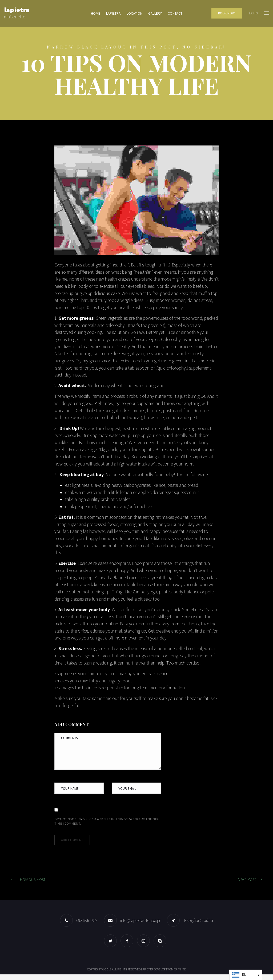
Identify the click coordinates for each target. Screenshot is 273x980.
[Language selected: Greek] (246, 975)
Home (96, 14)
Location (135, 14)
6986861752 (87, 926)
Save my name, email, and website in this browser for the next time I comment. (108, 827)
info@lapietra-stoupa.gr (140, 926)
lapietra (113, 14)
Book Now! (227, 13)
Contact (175, 14)
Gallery (155, 14)
